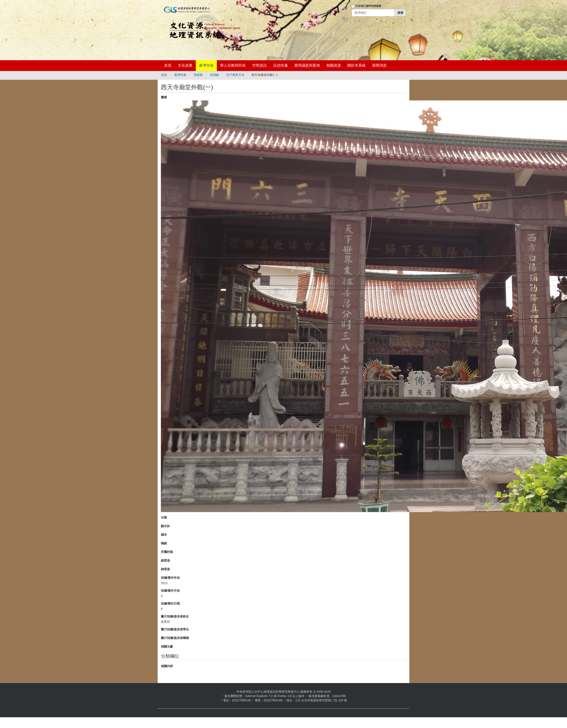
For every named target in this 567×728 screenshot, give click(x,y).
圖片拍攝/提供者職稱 (175, 638)
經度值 (165, 560)
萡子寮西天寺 (235, 75)
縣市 (164, 535)
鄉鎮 (164, 543)
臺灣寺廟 (206, 65)
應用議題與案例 (307, 65)
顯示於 (165, 526)
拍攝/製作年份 (170, 578)
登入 (346, 19)
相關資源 (334, 65)
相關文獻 (167, 646)
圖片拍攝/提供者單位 (175, 629)
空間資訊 (259, 65)
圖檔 (164, 97)
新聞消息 (379, 65)
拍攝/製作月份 (170, 591)
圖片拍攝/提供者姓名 (175, 616)
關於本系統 (357, 65)
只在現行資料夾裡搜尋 (368, 6)
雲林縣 (198, 75)
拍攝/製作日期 (170, 603)
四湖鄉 (214, 75)
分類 (164, 517)
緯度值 (165, 569)
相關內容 (167, 666)
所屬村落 (167, 552)
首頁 (168, 65)
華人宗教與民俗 (233, 65)
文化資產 (185, 65)
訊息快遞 (280, 65)
